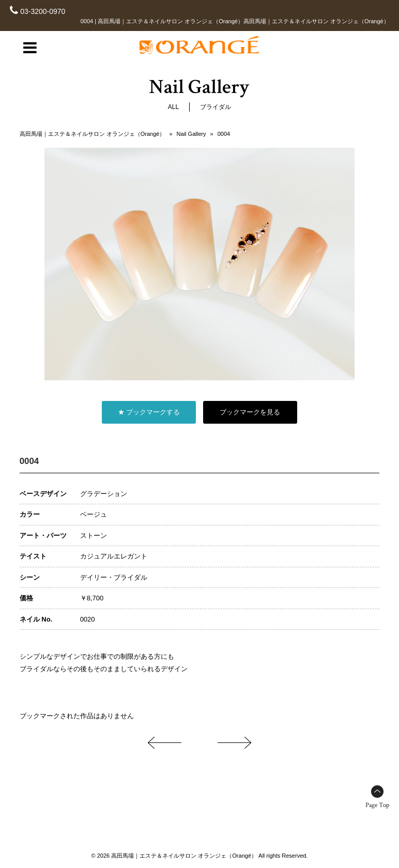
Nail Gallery (191, 134)
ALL (173, 107)
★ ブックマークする (149, 412)
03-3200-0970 (43, 11)
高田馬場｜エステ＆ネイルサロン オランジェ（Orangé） (93, 134)
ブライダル (216, 107)
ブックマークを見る (250, 412)
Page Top (377, 805)
